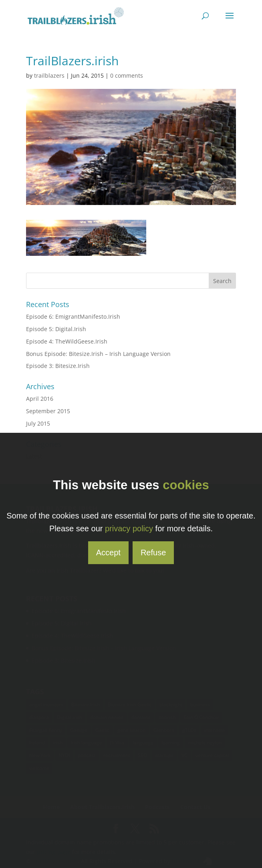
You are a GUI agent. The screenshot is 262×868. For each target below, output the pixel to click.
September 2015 (48, 411)
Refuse (153, 553)
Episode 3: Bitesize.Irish (58, 366)
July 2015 (38, 423)
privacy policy (129, 528)
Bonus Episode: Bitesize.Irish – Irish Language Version (98, 354)
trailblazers (49, 75)
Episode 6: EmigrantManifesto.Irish (73, 316)
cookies (186, 485)
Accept (108, 553)
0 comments (127, 75)
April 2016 (40, 399)
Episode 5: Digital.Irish (56, 329)
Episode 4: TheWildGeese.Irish (67, 341)
